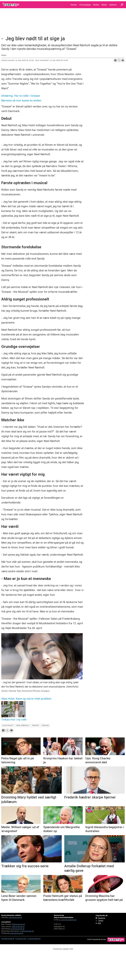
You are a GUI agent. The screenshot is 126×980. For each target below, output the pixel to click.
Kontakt (4, 939)
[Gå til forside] (11, 5)
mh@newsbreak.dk (27, 931)
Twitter (101, 921)
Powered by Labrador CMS (63, 949)
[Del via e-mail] (123, 60)
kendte (36, 725)
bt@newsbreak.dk (18, 924)
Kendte (74, 5)
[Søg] (122, 5)
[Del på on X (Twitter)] (119, 60)
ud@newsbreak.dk (15, 917)
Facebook (102, 918)
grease (45, 725)
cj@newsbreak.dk (18, 927)
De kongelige (85, 5)
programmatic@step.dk (68, 920)
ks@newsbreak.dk (18, 929)
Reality (96, 5)
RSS (99, 923)
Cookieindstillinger (34, 939)
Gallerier (113, 5)
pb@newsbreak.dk (16, 933)
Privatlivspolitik (21, 939)
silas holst (8, 725)
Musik (104, 5)
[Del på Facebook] (115, 60)
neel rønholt (23, 725)
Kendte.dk (11, 939)
